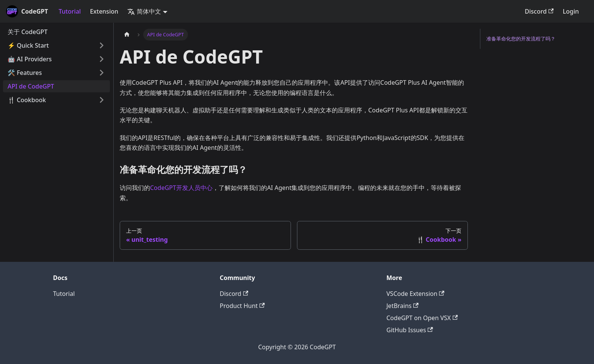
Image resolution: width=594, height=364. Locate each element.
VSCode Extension (415, 294)
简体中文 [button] (144, 11)
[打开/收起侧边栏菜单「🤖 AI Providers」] (102, 59)
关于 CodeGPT (28, 32)
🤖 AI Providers (30, 59)
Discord (539, 11)
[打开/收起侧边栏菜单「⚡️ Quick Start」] (102, 45)
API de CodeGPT (31, 86)
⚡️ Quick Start (28, 45)
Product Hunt (242, 306)
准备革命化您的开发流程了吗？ (521, 39)
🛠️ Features (25, 73)
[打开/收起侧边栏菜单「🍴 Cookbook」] (102, 100)
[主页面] (127, 35)
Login (571, 11)
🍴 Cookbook (27, 100)
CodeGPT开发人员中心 (181, 188)
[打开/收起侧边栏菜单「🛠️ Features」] (102, 73)
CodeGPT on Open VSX (422, 318)
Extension (104, 11)
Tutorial (70, 11)
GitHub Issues (410, 330)
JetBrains (403, 306)
